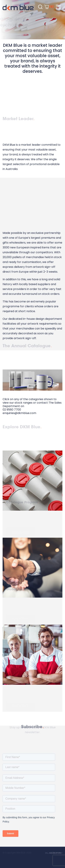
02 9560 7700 (12, 410)
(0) (49, 7)
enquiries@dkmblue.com (19, 413)
